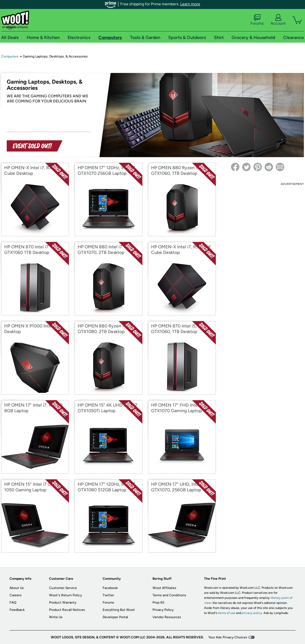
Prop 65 (158, 602)
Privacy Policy (163, 610)
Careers (16, 595)
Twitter (108, 595)
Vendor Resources (167, 617)
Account (278, 20)
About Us (17, 588)
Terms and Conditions (169, 595)
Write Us (56, 617)
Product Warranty (63, 602)
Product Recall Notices (67, 610)
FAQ (13, 602)
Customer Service (63, 588)
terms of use (227, 613)
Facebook (110, 588)
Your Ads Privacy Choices (228, 637)
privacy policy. (252, 613)
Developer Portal (115, 617)
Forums (257, 20)
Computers (10, 56)
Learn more (190, 4)
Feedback (17, 610)
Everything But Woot (119, 610)
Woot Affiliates (164, 588)
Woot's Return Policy (65, 595)
